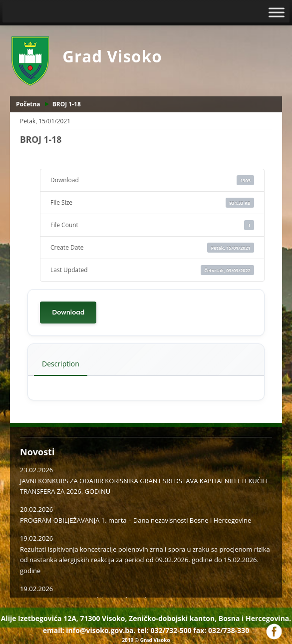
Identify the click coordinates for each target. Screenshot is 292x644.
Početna (28, 104)
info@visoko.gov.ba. (101, 630)
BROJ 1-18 (67, 104)
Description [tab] (61, 364)
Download (68, 312)
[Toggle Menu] (277, 12)
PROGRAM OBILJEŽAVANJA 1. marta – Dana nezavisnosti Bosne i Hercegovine (136, 520)
